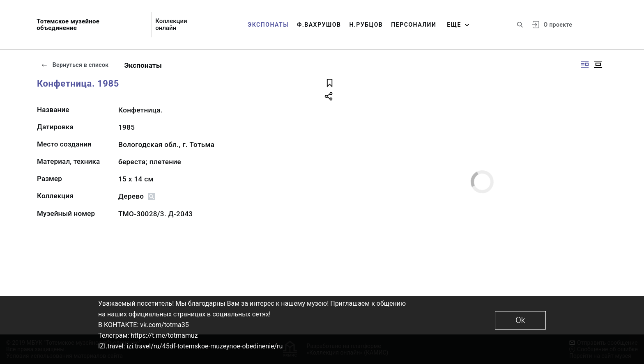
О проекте (558, 25)
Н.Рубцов (366, 25)
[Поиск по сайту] (520, 25)
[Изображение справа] (585, 64)
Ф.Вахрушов (319, 25)
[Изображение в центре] (598, 64)
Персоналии (414, 25)
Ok (520, 320)
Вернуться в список (75, 65)
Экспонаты (268, 25)
